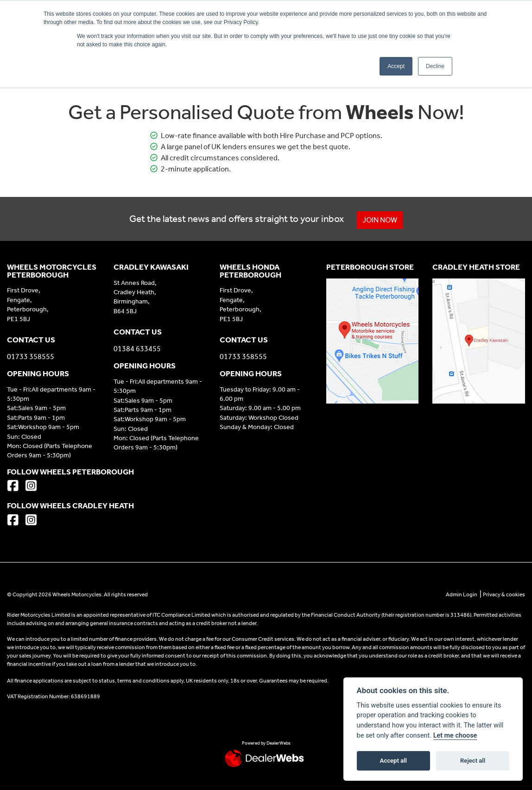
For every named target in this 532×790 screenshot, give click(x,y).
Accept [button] (396, 66)
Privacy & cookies (504, 594)
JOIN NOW (380, 220)
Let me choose (455, 736)
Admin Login (462, 594)
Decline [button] (435, 66)
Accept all (393, 761)
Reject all (473, 761)
